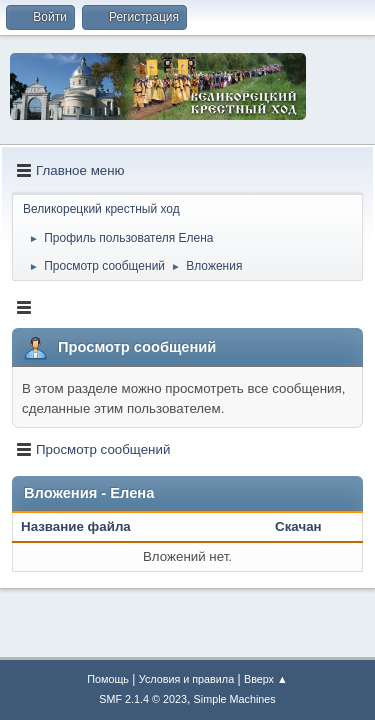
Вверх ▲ (266, 679)
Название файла (86, 526)
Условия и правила (186, 679)
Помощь (108, 679)
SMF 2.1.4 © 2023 (143, 699)
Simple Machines (235, 699)
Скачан (298, 526)
